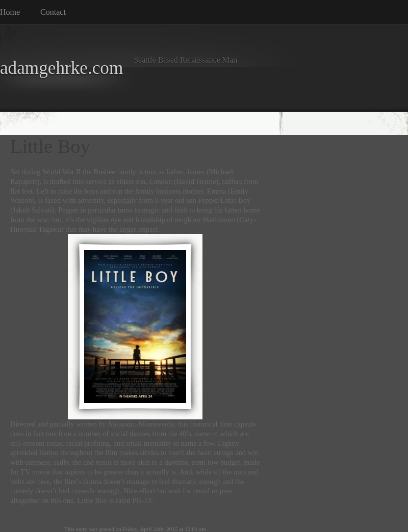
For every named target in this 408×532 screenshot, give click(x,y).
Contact (53, 12)
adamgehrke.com (61, 68)
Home (10, 12)
